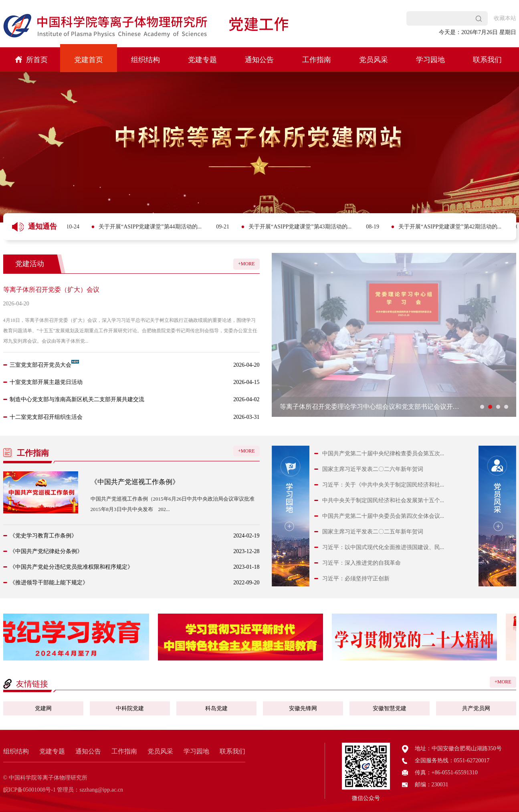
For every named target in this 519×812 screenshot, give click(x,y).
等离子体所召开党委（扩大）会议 (51, 290)
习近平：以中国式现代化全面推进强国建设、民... (383, 547)
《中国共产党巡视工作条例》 (135, 482)
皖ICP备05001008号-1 (29, 790)
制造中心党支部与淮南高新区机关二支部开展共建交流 (77, 399)
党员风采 (374, 60)
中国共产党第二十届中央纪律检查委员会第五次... (383, 453)
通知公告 (259, 60)
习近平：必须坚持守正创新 (356, 579)
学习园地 (430, 60)
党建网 (43, 708)
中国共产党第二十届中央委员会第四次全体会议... (383, 516)
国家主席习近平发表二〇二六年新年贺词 (373, 469)
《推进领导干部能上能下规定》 (49, 583)
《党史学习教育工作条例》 (43, 536)
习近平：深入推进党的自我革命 (361, 563)
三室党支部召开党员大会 (40, 365)
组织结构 (145, 60)
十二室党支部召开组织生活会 (46, 417)
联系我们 (487, 60)
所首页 (31, 60)
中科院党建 (130, 708)
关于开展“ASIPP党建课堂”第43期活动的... (348, 227)
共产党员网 (476, 708)
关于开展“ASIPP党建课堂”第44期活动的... (198, 227)
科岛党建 (216, 708)
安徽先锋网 (303, 708)
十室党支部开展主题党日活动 (46, 382)
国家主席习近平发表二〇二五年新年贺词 (373, 532)
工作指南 (317, 60)
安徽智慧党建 (390, 708)
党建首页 (89, 60)
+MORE (246, 264)
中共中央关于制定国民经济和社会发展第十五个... (383, 500)
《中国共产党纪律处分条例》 (46, 551)
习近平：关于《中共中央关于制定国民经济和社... (383, 485)
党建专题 (202, 60)
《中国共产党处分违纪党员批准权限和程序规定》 (71, 567)
